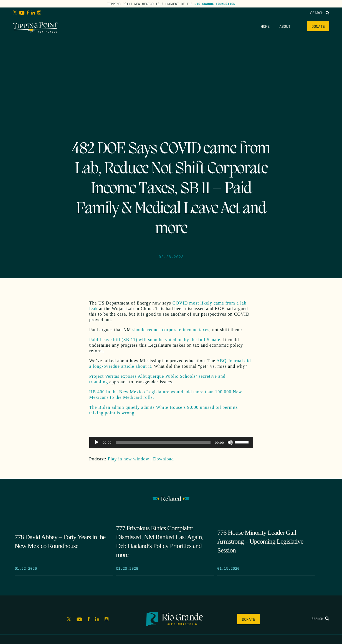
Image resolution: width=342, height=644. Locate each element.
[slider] (163, 442)
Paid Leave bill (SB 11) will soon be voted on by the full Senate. (156, 340)
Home (265, 26)
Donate (318, 26)
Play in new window (129, 459)
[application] (171, 442)
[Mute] (230, 442)
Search (320, 12)
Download (164, 459)
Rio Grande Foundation (215, 4)
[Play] (97, 442)
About (285, 26)
